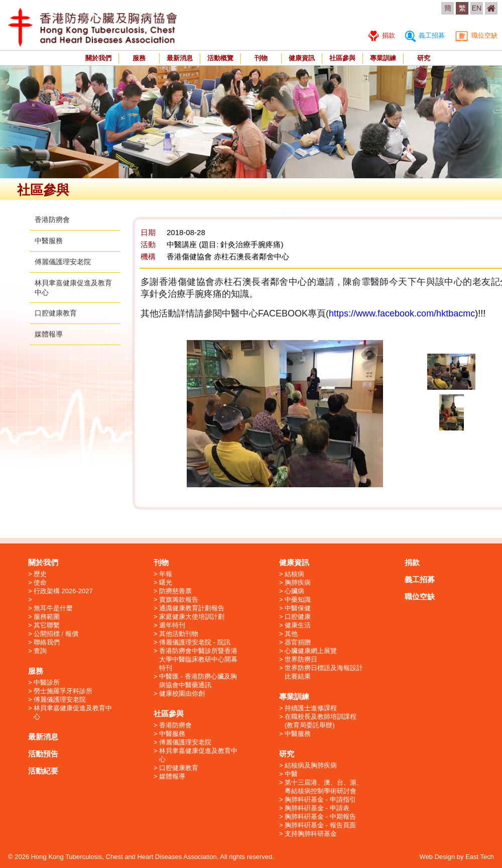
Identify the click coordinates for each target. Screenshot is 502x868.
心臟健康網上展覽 (311, 651)
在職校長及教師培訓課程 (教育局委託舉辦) (321, 721)
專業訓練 (383, 58)
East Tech (480, 857)
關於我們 (98, 58)
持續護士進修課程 (311, 708)
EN (477, 8)
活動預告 (43, 754)
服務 (139, 58)
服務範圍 (47, 617)
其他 (291, 634)
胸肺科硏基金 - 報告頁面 (320, 825)
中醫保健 (298, 608)
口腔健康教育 (56, 313)
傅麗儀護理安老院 (63, 262)
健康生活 (298, 625)
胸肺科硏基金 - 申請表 (317, 808)
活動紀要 (43, 771)
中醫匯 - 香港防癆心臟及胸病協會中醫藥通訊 (198, 681)
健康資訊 (302, 58)
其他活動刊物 (179, 634)
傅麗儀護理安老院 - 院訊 (195, 642)
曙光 (166, 582)
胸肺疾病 (298, 582)
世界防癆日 (301, 659)
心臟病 (294, 591)
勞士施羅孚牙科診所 (63, 691)
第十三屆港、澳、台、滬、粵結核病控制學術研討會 (324, 787)
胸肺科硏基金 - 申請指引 (320, 799)
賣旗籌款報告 (179, 600)
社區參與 (342, 58)
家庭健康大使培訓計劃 (192, 617)
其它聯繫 (47, 625)
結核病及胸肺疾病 (311, 765)
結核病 (294, 574)
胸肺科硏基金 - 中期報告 (320, 817)
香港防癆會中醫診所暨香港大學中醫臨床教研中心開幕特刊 (198, 659)
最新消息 (180, 58)
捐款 (382, 35)
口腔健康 (298, 617)
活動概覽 (220, 58)
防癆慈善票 (175, 591)
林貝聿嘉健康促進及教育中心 (73, 712)
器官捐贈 (298, 642)
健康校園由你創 (182, 693)
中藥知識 (298, 600)
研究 (424, 58)
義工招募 (425, 35)
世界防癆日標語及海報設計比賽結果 (324, 672)
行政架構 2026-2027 (63, 591)
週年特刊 (172, 625)
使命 (40, 582)
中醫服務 (49, 241)
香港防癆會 (52, 220)
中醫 (291, 774)
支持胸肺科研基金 (311, 834)
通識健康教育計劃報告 (192, 608)
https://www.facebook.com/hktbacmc (402, 313)
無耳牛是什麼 (53, 608)
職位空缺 (476, 35)
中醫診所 (47, 682)
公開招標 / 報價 (56, 634)
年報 (166, 574)
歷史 (40, 574)
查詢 (40, 651)
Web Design (437, 857)
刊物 (261, 58)
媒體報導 (49, 334)
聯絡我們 (47, 642)
